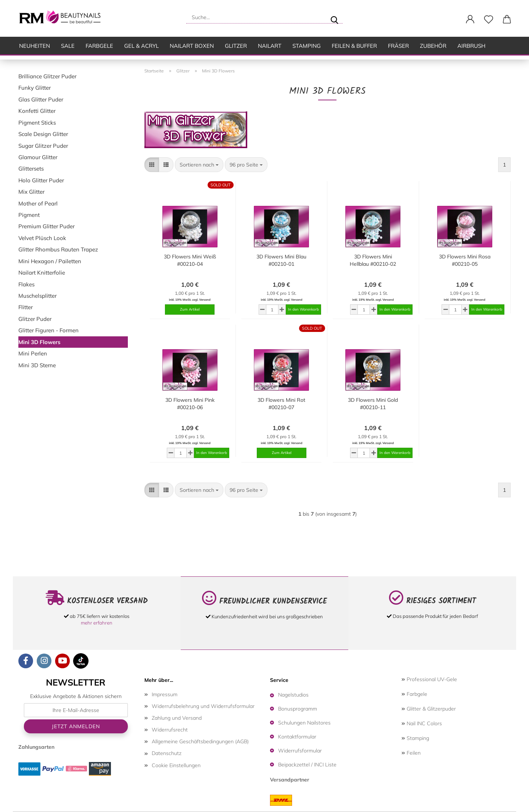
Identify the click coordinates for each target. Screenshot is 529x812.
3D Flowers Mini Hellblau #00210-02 (373, 260)
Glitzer (236, 46)
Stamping (307, 46)
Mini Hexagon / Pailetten (50, 261)
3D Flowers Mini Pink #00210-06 (190, 404)
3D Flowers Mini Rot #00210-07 (281, 404)
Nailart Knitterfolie (42, 273)
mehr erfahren (97, 623)
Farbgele (99, 46)
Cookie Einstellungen (176, 765)
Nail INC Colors (422, 723)
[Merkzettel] (489, 19)
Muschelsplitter (37, 296)
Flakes (26, 284)
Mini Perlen (33, 353)
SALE (68, 46)
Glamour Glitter (38, 157)
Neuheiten (35, 46)
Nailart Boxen (192, 46)
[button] (470, 19)
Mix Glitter (31, 192)
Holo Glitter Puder (41, 180)
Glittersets (31, 169)
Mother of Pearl (38, 203)
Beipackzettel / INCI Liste (307, 765)
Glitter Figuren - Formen (48, 330)
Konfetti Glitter (37, 111)
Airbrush (471, 46)
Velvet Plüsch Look (42, 238)
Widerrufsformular (300, 751)
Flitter (26, 307)
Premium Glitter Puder (46, 226)
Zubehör (433, 46)
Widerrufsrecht (170, 730)
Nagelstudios (293, 695)
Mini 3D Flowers (39, 342)
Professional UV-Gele (429, 679)
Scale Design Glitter (43, 134)
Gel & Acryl (141, 46)
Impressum (165, 694)
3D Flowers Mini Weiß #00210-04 (190, 260)
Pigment (29, 215)
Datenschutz (167, 753)
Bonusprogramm (298, 709)
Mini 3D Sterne (37, 365)
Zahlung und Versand (177, 718)
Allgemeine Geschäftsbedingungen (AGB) (200, 741)
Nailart (270, 46)
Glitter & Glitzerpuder (429, 709)
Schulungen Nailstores (304, 723)
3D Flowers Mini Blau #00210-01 (281, 260)
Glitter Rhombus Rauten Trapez (58, 249)
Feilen (411, 753)
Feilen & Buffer (354, 46)
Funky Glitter (35, 88)
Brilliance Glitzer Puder (47, 76)
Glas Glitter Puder (41, 99)
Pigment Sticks (37, 123)
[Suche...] (334, 17)
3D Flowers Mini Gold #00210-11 (373, 404)
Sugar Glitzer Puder (43, 146)
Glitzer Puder (35, 319)
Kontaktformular (297, 737)
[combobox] (199, 165)
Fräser (398, 46)
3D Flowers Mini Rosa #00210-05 (465, 260)
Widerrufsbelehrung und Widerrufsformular (203, 706)
